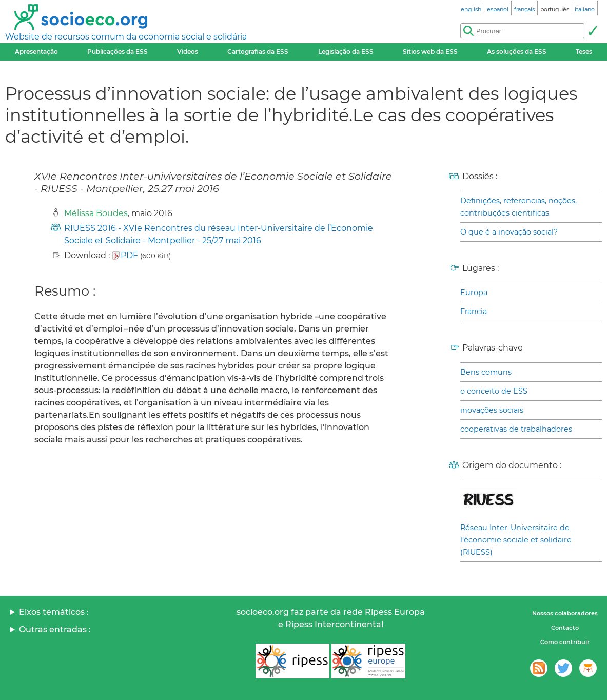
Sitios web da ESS (430, 52)
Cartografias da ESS (258, 52)
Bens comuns (486, 372)
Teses (584, 52)
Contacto (565, 628)
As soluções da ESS (517, 52)
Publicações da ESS (118, 52)
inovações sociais (492, 410)
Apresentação (36, 52)
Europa (474, 293)
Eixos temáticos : (54, 612)
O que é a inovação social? (509, 232)
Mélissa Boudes (96, 213)
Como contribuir (565, 642)
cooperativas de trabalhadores (516, 429)
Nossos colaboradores (565, 613)
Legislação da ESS (346, 52)
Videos (188, 52)
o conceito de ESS (494, 391)
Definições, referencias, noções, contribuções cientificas (518, 207)
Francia (474, 312)
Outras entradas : (55, 629)
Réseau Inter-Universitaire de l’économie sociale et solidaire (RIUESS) (516, 540)
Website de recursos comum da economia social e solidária (126, 37)
